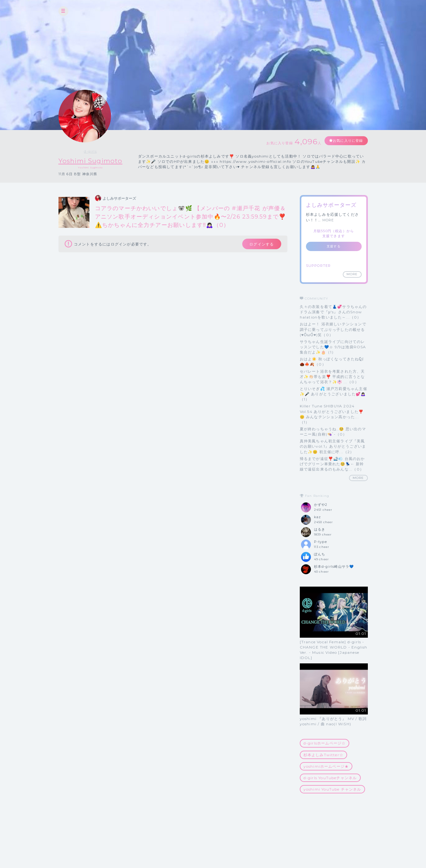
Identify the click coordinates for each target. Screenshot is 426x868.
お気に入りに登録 (345, 141)
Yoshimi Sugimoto (96, 161)
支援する (334, 246)
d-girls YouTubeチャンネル (330, 778)
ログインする (258, 245)
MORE (328, 220)
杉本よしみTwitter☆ (324, 755)
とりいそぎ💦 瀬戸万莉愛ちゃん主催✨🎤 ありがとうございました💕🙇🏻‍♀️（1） (333, 394)
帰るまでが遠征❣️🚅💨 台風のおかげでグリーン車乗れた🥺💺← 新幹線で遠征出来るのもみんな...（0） (332, 464)
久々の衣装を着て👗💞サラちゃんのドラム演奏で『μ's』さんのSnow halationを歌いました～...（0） (333, 312)
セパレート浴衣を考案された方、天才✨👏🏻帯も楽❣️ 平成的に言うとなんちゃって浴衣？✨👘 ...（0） (332, 377)
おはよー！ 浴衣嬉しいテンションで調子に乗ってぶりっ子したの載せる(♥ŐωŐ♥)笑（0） (333, 330)
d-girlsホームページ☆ (325, 743)
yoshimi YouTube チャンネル (332, 790)
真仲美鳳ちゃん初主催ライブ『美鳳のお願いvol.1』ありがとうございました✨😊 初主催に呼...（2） (333, 447)
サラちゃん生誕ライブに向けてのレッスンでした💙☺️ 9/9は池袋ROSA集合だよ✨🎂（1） (333, 347)
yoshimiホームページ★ (326, 766)
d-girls (95, 151)
